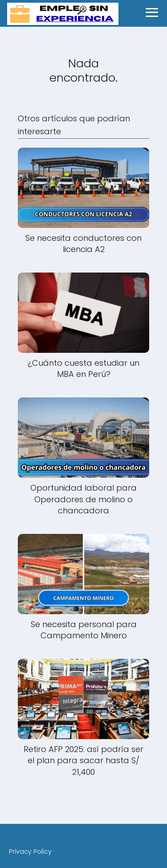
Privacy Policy (30, 851)
